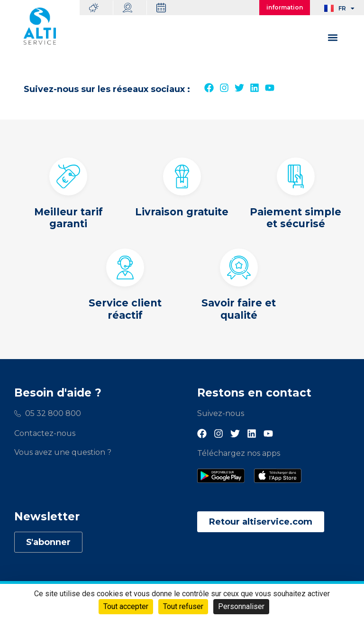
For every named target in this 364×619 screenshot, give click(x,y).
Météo (101, 8)
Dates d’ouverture (168, 8)
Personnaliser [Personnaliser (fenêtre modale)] (241, 606)
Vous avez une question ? (63, 452)
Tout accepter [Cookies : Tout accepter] (126, 606)
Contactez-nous (45, 433)
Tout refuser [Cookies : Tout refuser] (183, 606)
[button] (332, 37)
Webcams (135, 8)
